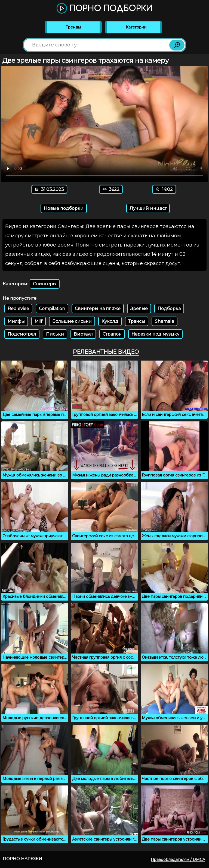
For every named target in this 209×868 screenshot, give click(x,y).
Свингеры (45, 284)
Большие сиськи (72, 321)
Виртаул (83, 334)
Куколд (110, 321)
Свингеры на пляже (98, 309)
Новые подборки (64, 208)
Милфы (16, 321)
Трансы (137, 321)
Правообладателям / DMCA (178, 860)
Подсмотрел (22, 334)
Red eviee (18, 309)
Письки (55, 334)
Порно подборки (104, 9)
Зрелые (139, 309)
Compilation (52, 309)
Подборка (169, 309)
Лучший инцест (148, 208)
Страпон (112, 334)
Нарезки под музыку (155, 334)
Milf (39, 321)
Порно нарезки (22, 859)
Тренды (73, 27)
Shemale (165, 321)
